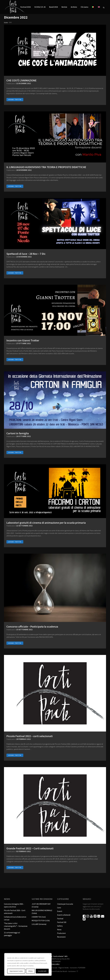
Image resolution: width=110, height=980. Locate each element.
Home (6, 22)
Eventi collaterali (64, 915)
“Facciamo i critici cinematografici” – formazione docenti (16, 926)
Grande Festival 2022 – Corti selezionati (30, 848)
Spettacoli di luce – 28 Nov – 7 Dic (26, 254)
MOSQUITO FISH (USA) (41, 921)
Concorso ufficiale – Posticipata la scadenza (32, 627)
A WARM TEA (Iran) (39, 917)
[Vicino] (50, 954)
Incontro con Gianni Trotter (23, 340)
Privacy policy (55, 964)
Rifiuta (31, 971)
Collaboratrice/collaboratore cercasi (15, 918)
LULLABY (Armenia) (39, 924)
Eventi (60, 911)
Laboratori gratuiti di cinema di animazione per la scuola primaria (46, 523)
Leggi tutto (15, 100)
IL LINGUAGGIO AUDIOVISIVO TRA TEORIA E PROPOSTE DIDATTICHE (46, 167)
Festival (60, 919)
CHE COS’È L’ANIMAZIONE (21, 80)
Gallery (60, 926)
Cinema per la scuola (65, 904)
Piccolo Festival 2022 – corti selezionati (30, 736)
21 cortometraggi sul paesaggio (12, 934)
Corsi (59, 908)
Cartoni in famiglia (18, 433)
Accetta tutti (42, 971)
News (59, 930)
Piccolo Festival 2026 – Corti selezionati (15, 912)
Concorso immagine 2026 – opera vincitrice (14, 905)
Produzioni (61, 933)
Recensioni (61, 937)
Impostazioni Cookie (16, 971)
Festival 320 (62, 922)
